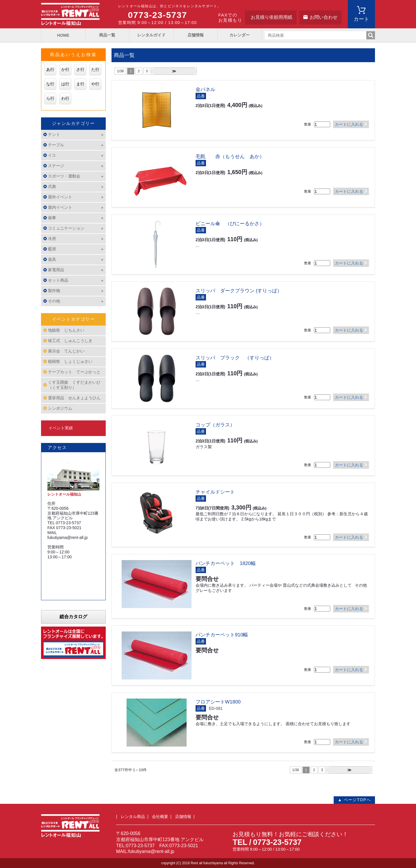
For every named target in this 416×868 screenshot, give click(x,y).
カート (361, 19)
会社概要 (160, 817)
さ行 (80, 69)
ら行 (50, 98)
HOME (63, 35)
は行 (65, 84)
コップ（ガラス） (215, 425)
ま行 (80, 84)
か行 (65, 69)
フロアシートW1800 (218, 702)
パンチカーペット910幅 (222, 635)
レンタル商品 (133, 817)
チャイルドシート (215, 492)
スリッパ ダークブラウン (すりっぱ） (239, 291)
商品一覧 (107, 35)
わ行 (65, 98)
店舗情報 (196, 35)
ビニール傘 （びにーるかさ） (230, 224)
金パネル (205, 89)
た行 (95, 69)
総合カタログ (73, 617)
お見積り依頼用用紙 (272, 17)
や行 (95, 84)
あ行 (50, 69)
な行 (50, 84)
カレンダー (239, 35)
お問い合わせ (324, 17)
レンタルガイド (151, 35)
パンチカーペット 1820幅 (226, 563)
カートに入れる (349, 124)
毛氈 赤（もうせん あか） (230, 157)
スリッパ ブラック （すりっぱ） (235, 358)
